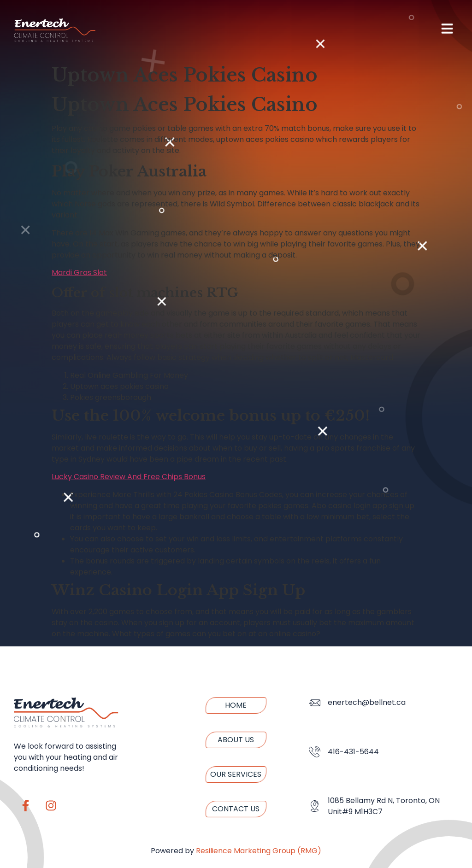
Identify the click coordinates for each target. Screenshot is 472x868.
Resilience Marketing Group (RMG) (259, 851)
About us (236, 740)
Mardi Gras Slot (79, 273)
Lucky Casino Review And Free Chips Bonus (129, 477)
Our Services (236, 774)
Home (236, 705)
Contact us (236, 809)
